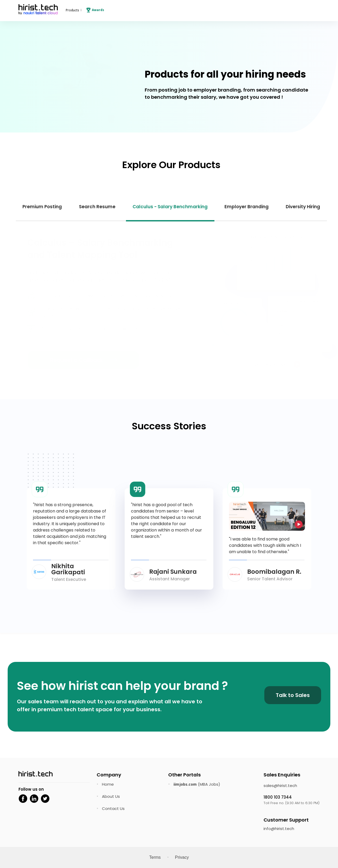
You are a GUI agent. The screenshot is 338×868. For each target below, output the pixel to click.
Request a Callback (73, 360)
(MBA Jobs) (197, 784)
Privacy (182, 857)
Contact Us (113, 808)
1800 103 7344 (278, 797)
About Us (111, 796)
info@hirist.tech (279, 829)
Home (108, 784)
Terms (155, 857)
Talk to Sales (293, 695)
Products (72, 10)
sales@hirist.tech (280, 786)
